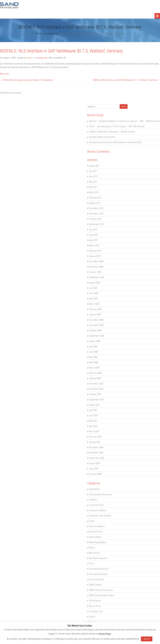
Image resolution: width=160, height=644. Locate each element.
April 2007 (93, 426)
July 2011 (93, 171)
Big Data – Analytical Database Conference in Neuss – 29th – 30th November (125, 121)
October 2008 (95, 331)
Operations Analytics (98, 558)
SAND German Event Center (101, 595)
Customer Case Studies (100, 516)
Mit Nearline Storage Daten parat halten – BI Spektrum (28, 80)
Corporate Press (96, 505)
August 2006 (94, 463)
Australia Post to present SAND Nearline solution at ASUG (115, 142)
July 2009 (93, 288)
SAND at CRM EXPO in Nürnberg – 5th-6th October (112, 132)
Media (91, 548)
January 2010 (95, 256)
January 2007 (95, 442)
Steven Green (95, 606)
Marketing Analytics (98, 542)
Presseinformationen (98, 569)
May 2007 (93, 421)
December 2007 (96, 384)
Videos (92, 617)
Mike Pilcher (94, 553)
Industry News (95, 537)
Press (91, 564)
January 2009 (95, 315)
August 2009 (94, 283)
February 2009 (95, 309)
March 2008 (94, 368)
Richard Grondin (96, 579)
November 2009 (96, 267)
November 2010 (96, 214)
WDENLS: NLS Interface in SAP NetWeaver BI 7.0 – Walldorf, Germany (125, 80)
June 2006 (93, 469)
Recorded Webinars (98, 574)
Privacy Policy (105, 634)
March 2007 (94, 431)
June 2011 (93, 176)
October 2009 (95, 272)
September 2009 (96, 277)
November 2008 (96, 325)
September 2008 (96, 336)
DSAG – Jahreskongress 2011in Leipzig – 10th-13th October (117, 126)
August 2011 (94, 166)
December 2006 (96, 447)
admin (29, 58)
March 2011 (94, 192)
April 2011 (93, 187)
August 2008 (94, 341)
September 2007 (96, 400)
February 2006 (95, 474)
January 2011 (95, 203)
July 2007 (93, 410)
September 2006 (96, 458)
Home (39, 34)
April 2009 (93, 299)
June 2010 (93, 235)
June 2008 (93, 352)
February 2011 (95, 198)
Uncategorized (51, 34)
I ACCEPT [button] (147, 639)
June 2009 (93, 293)
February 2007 (95, 437)
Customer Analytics (98, 510)
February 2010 (95, 251)
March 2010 (94, 246)
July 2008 (93, 346)
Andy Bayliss (94, 489)
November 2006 (96, 453)
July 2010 (93, 230)
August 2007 (94, 405)
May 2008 (93, 357)
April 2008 (93, 362)
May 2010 (93, 240)
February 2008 (95, 373)
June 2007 (93, 416)
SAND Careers (95, 585)
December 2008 (96, 320)
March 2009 (94, 304)
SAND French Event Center (101, 590)
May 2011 (93, 182)
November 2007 (96, 389)
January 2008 (95, 378)
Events (92, 521)
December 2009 (96, 261)
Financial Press (96, 532)
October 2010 (95, 219)
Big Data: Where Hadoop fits (102, 137)
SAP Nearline (95, 601)
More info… (5, 74)
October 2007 (95, 394)
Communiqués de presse (100, 494)
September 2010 (96, 224)
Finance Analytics (97, 526)
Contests (93, 500)
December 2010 (96, 208)
